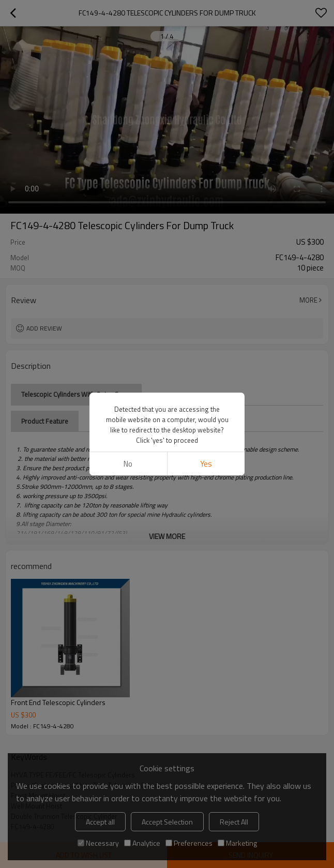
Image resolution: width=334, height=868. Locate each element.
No (128, 464)
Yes (206, 464)
